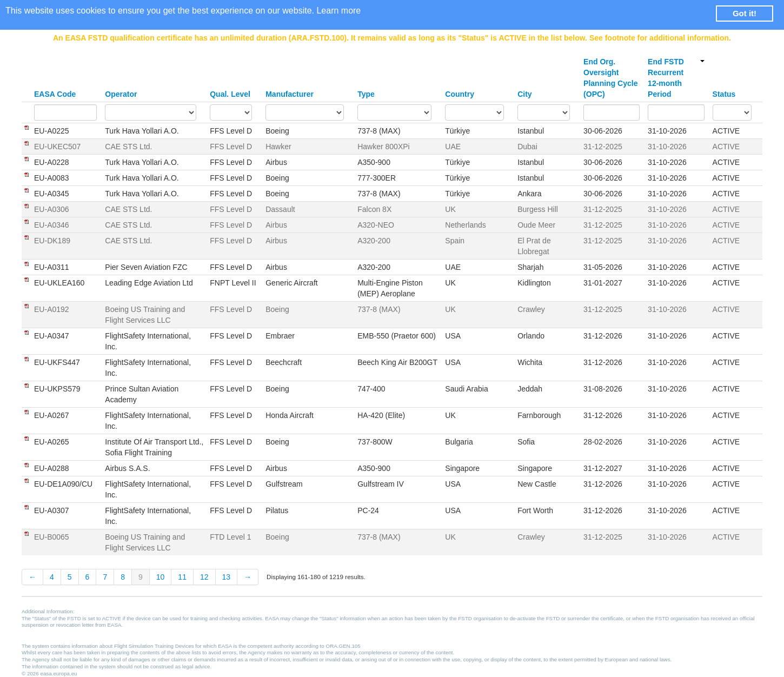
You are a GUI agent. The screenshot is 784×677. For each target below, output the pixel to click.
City (524, 94)
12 (204, 577)
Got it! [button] (745, 13)
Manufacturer (290, 94)
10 (161, 577)
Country (460, 94)
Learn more (338, 11)
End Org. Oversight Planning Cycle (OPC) (610, 78)
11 (182, 577)
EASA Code (55, 94)
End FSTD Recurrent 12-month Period (676, 78)
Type (366, 94)
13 (227, 577)
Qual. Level (230, 94)
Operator (121, 94)
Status (724, 94)
